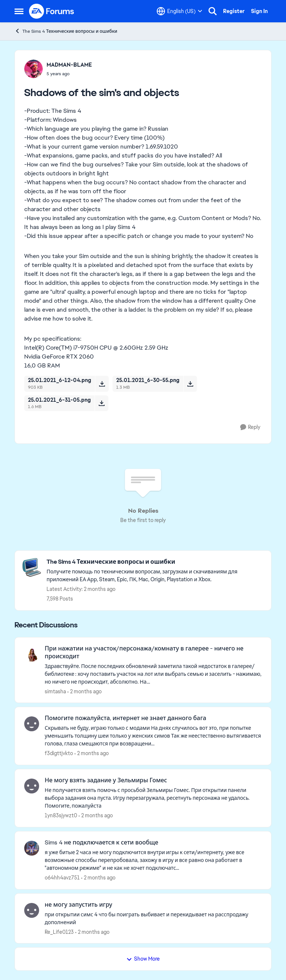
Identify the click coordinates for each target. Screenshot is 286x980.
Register (234, 11)
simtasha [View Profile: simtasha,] (55, 691)
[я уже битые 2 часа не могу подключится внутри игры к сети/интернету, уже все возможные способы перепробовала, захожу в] (153, 860)
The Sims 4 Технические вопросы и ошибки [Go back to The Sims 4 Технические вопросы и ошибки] (66, 31)
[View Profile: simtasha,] (32, 654)
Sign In (259, 11)
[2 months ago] (85, 691)
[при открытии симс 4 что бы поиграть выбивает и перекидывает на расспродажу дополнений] (153, 918)
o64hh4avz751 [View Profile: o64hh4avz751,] (62, 878)
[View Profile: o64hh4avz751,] (32, 848)
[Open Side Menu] (19, 11)
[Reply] (250, 427)
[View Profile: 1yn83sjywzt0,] (32, 786)
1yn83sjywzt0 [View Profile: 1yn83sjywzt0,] (61, 815)
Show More (143, 959)
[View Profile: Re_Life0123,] (32, 910)
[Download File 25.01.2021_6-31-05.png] (101, 403)
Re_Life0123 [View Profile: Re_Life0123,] (59, 932)
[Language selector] (179, 11)
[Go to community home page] (52, 11)
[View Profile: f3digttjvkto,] (32, 724)
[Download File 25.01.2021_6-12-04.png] (102, 384)
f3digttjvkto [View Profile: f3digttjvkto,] (59, 753)
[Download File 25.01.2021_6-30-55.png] (190, 384)
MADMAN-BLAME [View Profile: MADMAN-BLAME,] (69, 65)
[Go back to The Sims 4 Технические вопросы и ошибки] (155, 562)
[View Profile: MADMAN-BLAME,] (34, 69)
